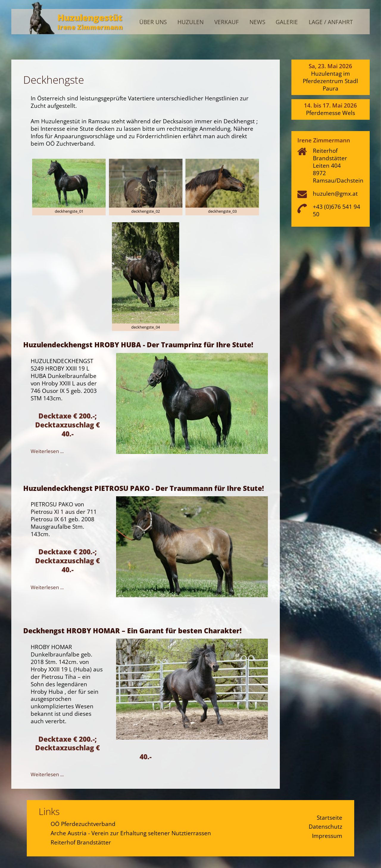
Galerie (287, 22)
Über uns (153, 22)
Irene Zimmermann (90, 27)
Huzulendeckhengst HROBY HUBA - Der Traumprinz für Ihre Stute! (138, 345)
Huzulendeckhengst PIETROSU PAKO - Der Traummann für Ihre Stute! (144, 488)
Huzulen (190, 22)
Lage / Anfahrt (331, 22)
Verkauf (227, 22)
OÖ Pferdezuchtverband (83, 824)
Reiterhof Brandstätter (81, 842)
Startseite (330, 818)
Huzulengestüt (90, 17)
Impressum (327, 836)
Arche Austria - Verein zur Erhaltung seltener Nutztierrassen (131, 833)
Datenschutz (325, 826)
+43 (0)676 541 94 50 (337, 210)
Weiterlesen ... (47, 451)
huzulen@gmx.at (335, 193)
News (257, 22)
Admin (357, 10)
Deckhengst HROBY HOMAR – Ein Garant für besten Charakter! (132, 631)
